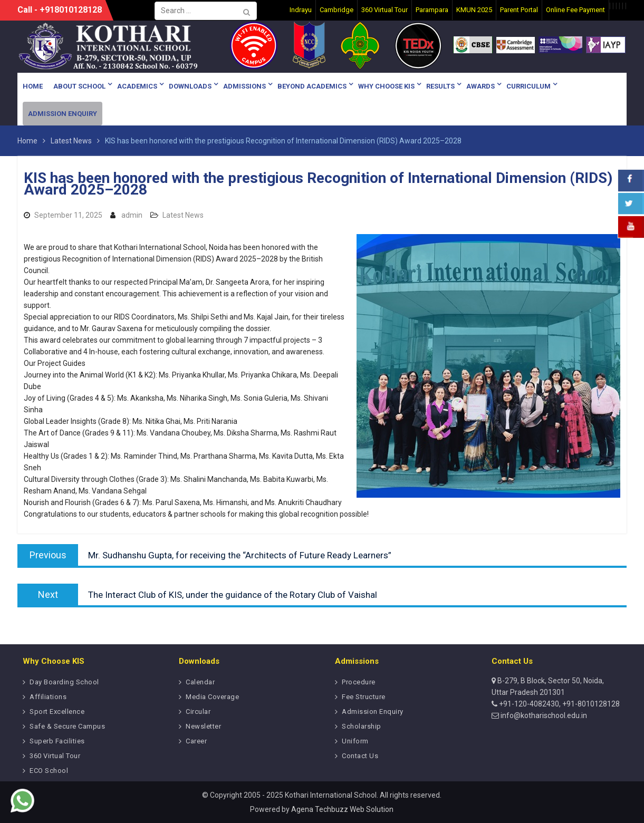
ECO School (49, 771)
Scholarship (362, 726)
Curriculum (528, 86)
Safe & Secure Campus (67, 726)
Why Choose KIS (386, 86)
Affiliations (48, 697)
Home (33, 86)
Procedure (359, 682)
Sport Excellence (57, 711)
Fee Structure (364, 697)
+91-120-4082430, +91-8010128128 (559, 704)
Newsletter (203, 726)
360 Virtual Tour (55, 756)
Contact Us (360, 756)
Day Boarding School (64, 682)
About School (79, 86)
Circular (198, 711)
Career (196, 741)
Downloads (190, 86)
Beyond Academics (312, 86)
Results (440, 86)
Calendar (200, 682)
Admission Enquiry (63, 114)
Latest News (183, 215)
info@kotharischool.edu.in (543, 715)
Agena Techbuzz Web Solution (342, 809)
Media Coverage (212, 697)
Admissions (244, 86)
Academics (137, 86)
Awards (480, 86)
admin (132, 215)
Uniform (355, 741)
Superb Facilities (57, 741)
